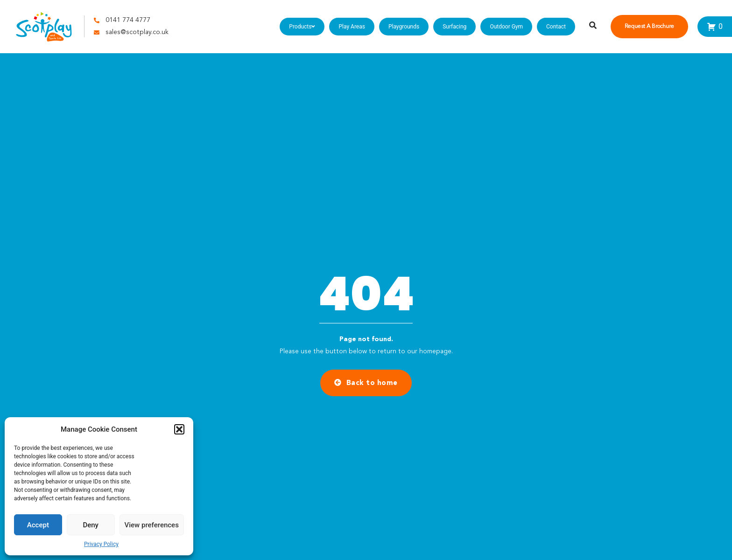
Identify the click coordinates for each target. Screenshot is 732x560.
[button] (179, 429)
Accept (38, 525)
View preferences (152, 525)
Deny (91, 525)
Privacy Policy (101, 544)
